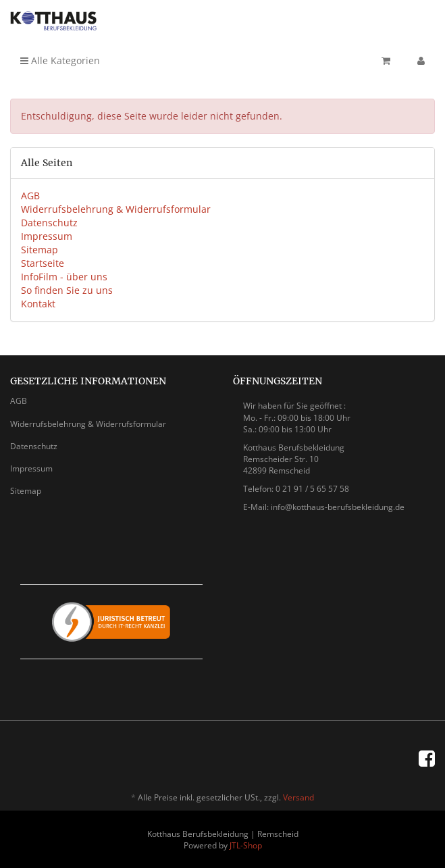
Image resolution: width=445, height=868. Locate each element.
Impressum (47, 236)
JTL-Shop (246, 845)
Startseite (43, 263)
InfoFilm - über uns (64, 277)
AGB (30, 196)
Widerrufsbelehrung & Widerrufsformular (116, 209)
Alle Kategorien (60, 60)
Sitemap (40, 250)
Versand (298, 797)
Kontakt (38, 304)
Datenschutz (49, 223)
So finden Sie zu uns (67, 290)
